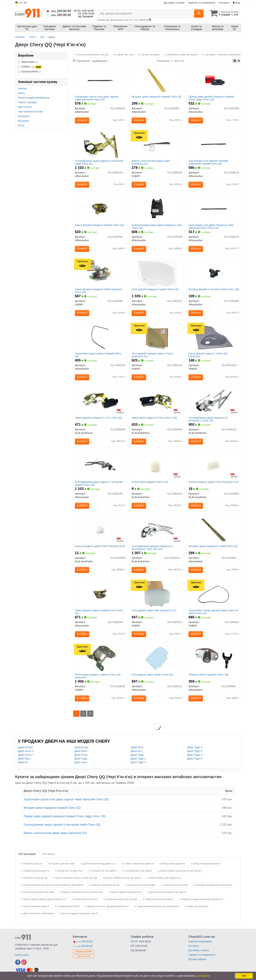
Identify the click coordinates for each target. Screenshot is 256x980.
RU (25, 3)
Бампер (22, 88)
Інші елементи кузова (30, 112)
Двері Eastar (81, 747)
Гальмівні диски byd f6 (68, 906)
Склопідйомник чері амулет (138, 871)
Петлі (21, 125)
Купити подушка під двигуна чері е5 (80, 913)
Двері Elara (81, 751)
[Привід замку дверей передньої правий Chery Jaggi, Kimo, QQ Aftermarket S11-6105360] (214, 80)
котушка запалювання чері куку (93, 55)
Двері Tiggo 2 (138, 759)
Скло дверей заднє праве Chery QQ (152, 675)
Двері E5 (23, 762)
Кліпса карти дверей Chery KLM (150, 482)
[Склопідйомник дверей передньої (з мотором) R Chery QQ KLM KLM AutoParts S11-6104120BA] (157, 530)
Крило (22, 93)
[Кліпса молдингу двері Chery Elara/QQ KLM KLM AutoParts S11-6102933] (214, 466)
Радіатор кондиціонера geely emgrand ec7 (202, 899)
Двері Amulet (25, 747)
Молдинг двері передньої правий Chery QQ (157, 97)
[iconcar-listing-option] (239, 61)
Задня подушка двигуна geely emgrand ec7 (45, 899)
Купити (82, 120)
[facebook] (18, 962)
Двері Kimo (137, 747)
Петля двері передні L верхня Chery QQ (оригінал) (98, 676)
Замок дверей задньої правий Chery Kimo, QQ (99, 612)
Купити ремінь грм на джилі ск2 (165, 878)
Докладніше (203, 976)
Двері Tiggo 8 (195, 759)
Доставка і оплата (174, 3)
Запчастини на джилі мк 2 (70, 871)
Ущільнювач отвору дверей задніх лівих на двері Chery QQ (213, 612)
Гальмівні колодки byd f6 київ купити (214, 885)
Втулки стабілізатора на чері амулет (124, 878)
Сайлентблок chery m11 (86, 899)
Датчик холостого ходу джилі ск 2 (99, 864)
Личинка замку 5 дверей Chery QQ (208, 675)
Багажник (23, 121)
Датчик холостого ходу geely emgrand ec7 (108, 906)
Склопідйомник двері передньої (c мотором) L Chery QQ (208, 419)
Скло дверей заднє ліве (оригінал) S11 (154, 610)
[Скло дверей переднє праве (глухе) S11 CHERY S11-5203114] (157, 337)
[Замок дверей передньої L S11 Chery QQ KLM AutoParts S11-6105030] (100, 401)
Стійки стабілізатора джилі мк (139, 864)
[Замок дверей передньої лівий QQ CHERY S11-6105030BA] (100, 273)
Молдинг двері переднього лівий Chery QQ (213, 546)
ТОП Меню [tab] (48, 854)
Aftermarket (28, 62)
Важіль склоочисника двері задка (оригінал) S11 (151, 162)
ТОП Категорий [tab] (27, 854)
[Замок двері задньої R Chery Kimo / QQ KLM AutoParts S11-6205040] (157, 401)
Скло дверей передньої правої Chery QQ (155, 289)
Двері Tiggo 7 (195, 755)
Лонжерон (24, 116)
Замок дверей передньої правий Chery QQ (99, 225)
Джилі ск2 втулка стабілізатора (39, 913)
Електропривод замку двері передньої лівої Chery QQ (157, 226)
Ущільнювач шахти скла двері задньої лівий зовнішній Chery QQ (97, 98)
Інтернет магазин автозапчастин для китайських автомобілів (53, 885)
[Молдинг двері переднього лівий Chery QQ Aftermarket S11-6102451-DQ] (214, 530)
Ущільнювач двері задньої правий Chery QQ (98, 355)
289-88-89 (59, 11)
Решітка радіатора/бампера (34, 98)
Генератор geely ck (33, 864)
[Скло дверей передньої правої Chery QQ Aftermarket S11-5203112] (157, 273)
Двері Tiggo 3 (138, 762)
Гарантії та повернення (202, 955)
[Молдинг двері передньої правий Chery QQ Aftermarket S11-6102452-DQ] (157, 80)
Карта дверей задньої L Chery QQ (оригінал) (208, 355)
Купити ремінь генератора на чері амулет (181, 871)
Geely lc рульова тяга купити (159, 899)
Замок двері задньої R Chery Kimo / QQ (154, 418)
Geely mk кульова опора (176, 885)
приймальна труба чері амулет (182, 55)
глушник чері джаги (150, 55)
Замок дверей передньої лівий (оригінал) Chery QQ (98, 291)
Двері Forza (81, 755)
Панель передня (27, 102)
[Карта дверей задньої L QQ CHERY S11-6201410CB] (214, 337)
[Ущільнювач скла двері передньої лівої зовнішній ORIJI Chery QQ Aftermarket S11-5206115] (214, 209)
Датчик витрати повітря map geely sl (168, 892)
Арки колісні (25, 107)
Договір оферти (197, 959)
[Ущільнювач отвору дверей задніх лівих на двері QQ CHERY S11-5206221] (214, 594)
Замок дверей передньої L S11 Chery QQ (99, 418)
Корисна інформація (200, 941)
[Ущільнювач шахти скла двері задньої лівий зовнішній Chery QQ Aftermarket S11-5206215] (100, 80)
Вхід (236, 3)
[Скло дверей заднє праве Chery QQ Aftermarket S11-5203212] (157, 658)
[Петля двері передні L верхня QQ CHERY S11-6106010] (100, 658)
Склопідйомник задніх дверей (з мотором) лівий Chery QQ (99, 162)
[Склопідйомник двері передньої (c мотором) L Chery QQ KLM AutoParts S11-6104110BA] (214, 401)
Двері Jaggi (81, 759)
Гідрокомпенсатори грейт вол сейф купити (158, 906)
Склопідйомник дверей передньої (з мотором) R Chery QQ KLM (152, 547)
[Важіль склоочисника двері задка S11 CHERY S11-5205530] (157, 144)
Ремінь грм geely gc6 (198, 906)
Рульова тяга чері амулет (104, 871)
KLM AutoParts (29, 72)
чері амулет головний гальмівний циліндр (225, 55)
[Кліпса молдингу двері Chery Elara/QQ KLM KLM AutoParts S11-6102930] (100, 530)
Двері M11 (137, 751)
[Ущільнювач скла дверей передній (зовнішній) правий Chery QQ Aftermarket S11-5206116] (214, 144)
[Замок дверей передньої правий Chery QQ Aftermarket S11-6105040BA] (100, 209)
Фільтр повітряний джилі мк (207, 864)
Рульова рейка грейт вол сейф (39, 892)
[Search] (199, 14)
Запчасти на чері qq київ (35, 878)
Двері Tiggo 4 (195, 747)
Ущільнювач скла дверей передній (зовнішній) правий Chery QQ (208, 162)
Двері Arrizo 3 (26, 751)
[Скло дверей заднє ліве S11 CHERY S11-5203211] (157, 594)
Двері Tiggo (137, 755)
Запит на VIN (84, 956)
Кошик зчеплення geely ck (36, 906)
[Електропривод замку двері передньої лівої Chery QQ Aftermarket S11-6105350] (157, 209)
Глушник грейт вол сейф (63, 864)
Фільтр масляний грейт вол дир (121, 899)
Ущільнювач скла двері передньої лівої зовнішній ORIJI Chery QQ (211, 226)
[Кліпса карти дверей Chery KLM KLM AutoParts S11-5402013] (157, 466)
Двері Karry (81, 762)
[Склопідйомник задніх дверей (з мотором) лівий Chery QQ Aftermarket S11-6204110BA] (100, 144)
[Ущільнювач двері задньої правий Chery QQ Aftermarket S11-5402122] (100, 337)
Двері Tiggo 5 (195, 751)
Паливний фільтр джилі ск (36, 871)
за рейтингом (100, 61)
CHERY (30, 67)
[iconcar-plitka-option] (235, 61)
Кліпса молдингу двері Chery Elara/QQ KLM (213, 482)
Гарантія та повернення (202, 3)
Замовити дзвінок (84, 951)
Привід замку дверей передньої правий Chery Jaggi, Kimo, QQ (211, 98)
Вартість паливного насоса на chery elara (83, 892)
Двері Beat (24, 759)
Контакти (224, 3)
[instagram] (24, 962)
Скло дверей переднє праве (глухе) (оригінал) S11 (152, 355)
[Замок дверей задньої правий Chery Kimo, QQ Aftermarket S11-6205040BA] (100, 594)
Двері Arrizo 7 (26, 755)
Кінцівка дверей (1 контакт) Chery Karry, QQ (214, 289)
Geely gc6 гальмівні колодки (142, 885)
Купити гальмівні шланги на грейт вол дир (77, 878)
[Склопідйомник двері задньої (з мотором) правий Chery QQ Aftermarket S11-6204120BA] (100, 466)
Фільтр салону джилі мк (173, 864)
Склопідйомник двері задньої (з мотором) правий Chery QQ (99, 483)
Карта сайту (22, 955)
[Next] (90, 714)
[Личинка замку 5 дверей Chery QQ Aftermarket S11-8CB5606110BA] (214, 658)
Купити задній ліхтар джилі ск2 (126, 892)
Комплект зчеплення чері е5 (106, 885)
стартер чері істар (125, 55)
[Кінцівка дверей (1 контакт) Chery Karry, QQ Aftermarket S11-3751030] (214, 273)
